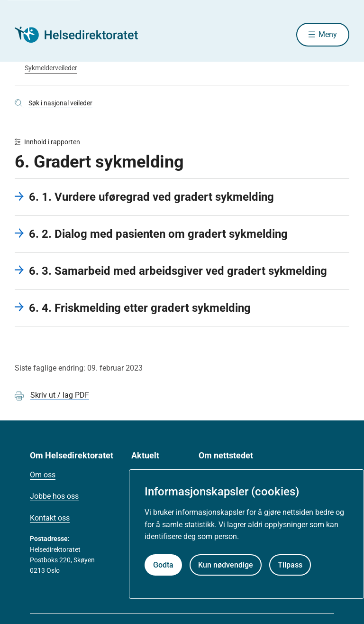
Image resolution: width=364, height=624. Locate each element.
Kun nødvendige (226, 565)
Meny (328, 34)
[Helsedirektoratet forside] (83, 35)
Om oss (43, 475)
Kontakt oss (50, 518)
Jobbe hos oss (54, 496)
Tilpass (290, 565)
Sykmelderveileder (51, 68)
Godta (163, 565)
